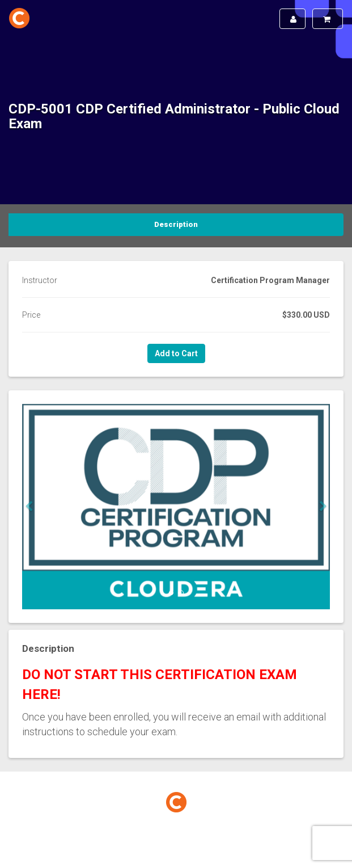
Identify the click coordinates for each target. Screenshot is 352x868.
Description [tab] (176, 224)
